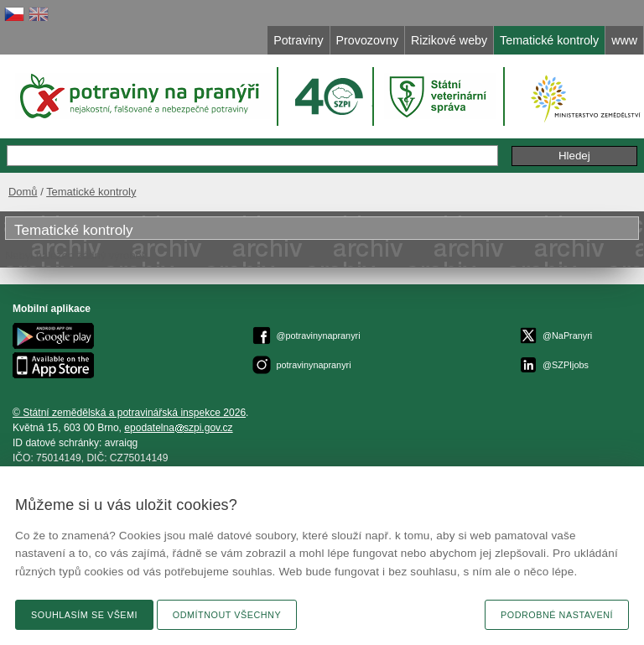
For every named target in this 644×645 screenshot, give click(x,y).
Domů (23, 192)
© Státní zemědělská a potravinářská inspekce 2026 (129, 413)
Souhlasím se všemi (84, 615)
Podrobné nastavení (557, 615)
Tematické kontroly (91, 192)
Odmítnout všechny (227, 615)
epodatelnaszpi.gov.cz (178, 428)
